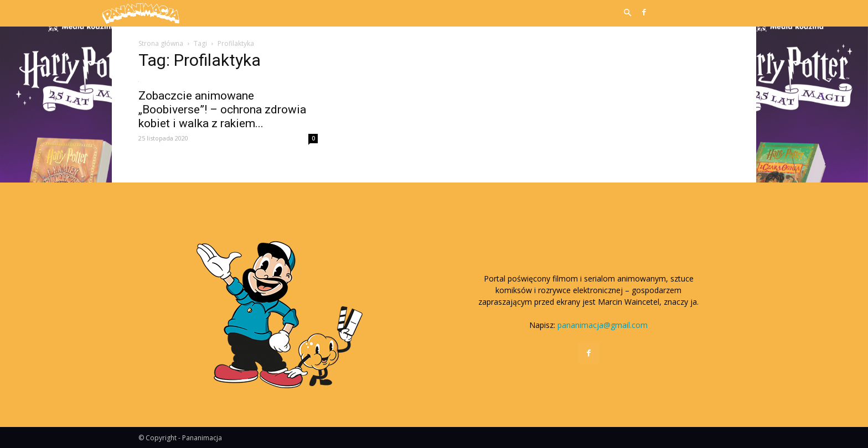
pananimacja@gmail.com (603, 325)
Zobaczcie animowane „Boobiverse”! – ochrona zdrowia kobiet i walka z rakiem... (222, 110)
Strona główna (161, 43)
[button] (627, 13)
